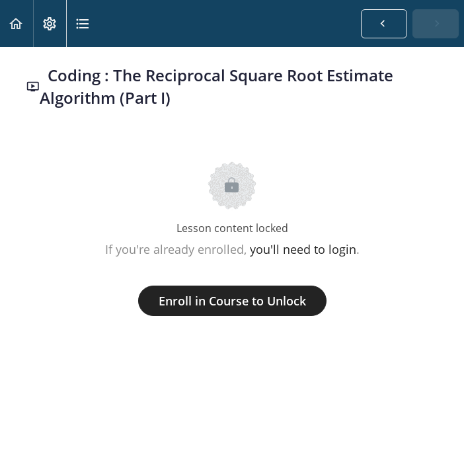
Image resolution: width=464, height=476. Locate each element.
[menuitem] (50, 23)
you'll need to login (303, 249)
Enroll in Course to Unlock (232, 301)
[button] (17, 23)
